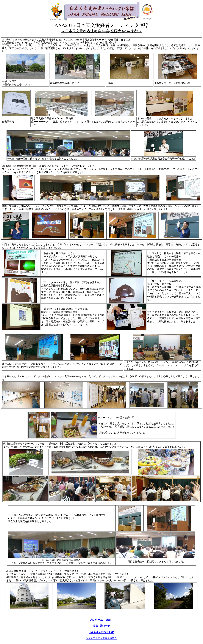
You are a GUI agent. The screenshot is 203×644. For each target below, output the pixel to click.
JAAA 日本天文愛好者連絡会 (101, 638)
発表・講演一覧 (101, 626)
